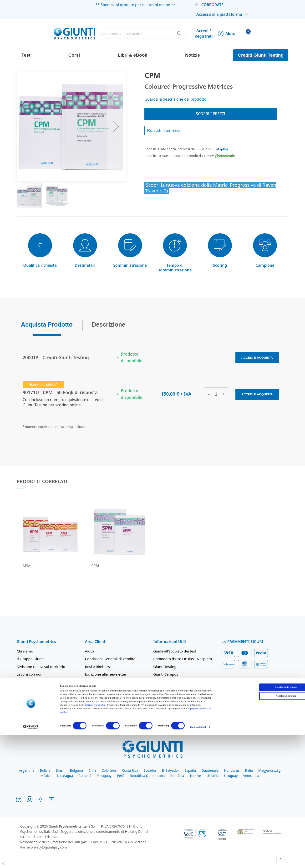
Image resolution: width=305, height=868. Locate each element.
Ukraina (212, 776)
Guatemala (210, 770)
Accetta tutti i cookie (253, 820)
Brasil (60, 770)
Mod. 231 (25, 702)
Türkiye (195, 776)
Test (26, 55)
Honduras (232, 770)
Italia (249, 770)
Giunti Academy (166, 682)
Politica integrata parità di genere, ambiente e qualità (45, 684)
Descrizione (108, 323)
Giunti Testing (165, 667)
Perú (121, 776)
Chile (92, 770)
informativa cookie (95, 838)
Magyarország (269, 770)
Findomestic (163, 690)
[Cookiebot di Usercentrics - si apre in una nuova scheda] (31, 860)
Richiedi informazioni (165, 130)
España (190, 770)
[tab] (47, 324)
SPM (95, 566)
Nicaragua (65, 776)
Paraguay (104, 776)
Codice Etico (27, 695)
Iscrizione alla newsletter (106, 674)
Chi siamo (25, 651)
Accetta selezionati (253, 829)
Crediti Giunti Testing (261, 55)
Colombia (109, 770)
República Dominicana (147, 776)
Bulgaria (76, 770)
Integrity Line (96, 697)
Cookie (91, 690)
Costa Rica (130, 770)
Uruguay (231, 776)
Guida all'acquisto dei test (175, 651)
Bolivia (45, 770)
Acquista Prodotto (47, 323)
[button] (116, 126)
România (177, 776)
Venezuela (251, 776)
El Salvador (171, 770)
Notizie (193, 55)
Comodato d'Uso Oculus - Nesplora (183, 659)
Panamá (85, 776)
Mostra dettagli (198, 860)
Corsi (74, 55)
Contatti (23, 710)
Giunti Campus (166, 674)
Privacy (91, 682)
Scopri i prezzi (211, 114)
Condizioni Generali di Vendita (110, 659)
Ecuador (150, 770)
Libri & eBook (132, 55)
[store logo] (74, 33)
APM (26, 566)
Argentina (27, 770)
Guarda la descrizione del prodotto (175, 99)
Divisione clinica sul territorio (41, 667)
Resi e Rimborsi (98, 667)
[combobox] (143, 34)
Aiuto (227, 34)
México (46, 776)
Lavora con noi (29, 674)
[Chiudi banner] (298, 818)
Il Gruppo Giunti (30, 659)
